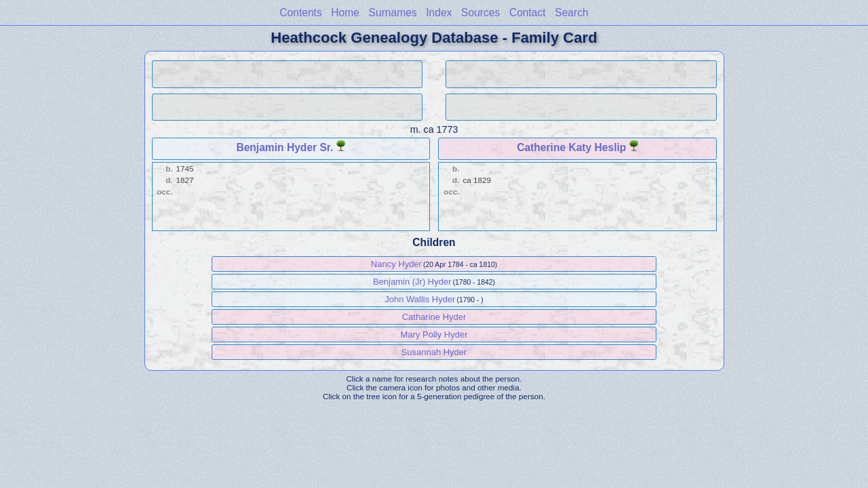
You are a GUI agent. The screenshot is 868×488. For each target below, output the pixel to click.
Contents (300, 13)
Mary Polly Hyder (434, 334)
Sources (480, 13)
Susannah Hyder (434, 352)
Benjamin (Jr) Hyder (412, 282)
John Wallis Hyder (420, 299)
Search (571, 13)
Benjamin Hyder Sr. (284, 147)
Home (345, 13)
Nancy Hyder (396, 264)
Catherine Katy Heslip (571, 147)
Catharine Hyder (434, 317)
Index (439, 13)
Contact (528, 13)
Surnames (393, 13)
